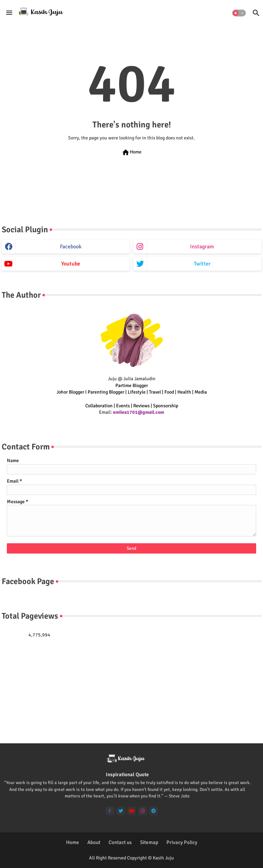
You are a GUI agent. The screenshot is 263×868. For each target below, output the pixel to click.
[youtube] (132, 811)
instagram (202, 247)
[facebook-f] (110, 811)
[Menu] (9, 13)
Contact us (120, 842)
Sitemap (149, 842)
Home (131, 152)
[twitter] (121, 811)
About (94, 842)
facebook (71, 247)
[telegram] (154, 811)
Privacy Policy (182, 842)
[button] (239, 13)
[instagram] (143, 811)
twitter (202, 264)
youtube (71, 264)
